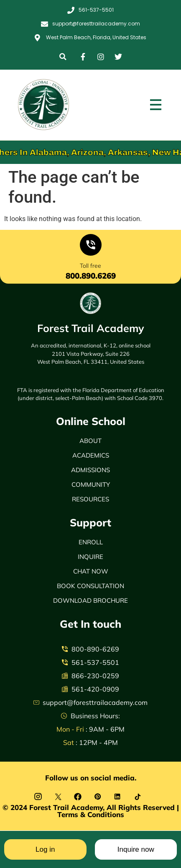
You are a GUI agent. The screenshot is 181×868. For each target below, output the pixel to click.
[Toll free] (91, 247)
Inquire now (136, 849)
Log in (45, 849)
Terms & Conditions (91, 814)
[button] (63, 57)
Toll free (90, 266)
